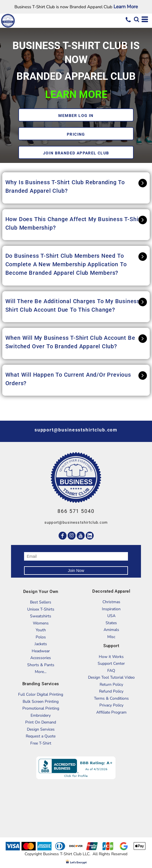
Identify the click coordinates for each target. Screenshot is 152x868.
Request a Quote (41, 736)
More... (41, 672)
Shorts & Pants (41, 665)
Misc (111, 637)
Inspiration (111, 609)
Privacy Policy (111, 705)
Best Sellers (41, 602)
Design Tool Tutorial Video (111, 677)
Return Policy (111, 684)
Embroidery (41, 715)
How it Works (111, 657)
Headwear (41, 651)
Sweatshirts (41, 616)
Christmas (111, 602)
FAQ (111, 671)
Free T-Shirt (41, 743)
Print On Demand (41, 722)
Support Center (111, 663)
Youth (41, 630)
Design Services (41, 729)
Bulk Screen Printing (41, 702)
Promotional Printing (41, 708)
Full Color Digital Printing (41, 694)
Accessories (41, 658)
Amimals (111, 630)
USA (111, 616)
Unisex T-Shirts (41, 609)
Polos (41, 637)
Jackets (41, 644)
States (111, 623)
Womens (41, 623)
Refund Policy (111, 691)
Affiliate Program (111, 712)
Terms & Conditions (111, 698)
